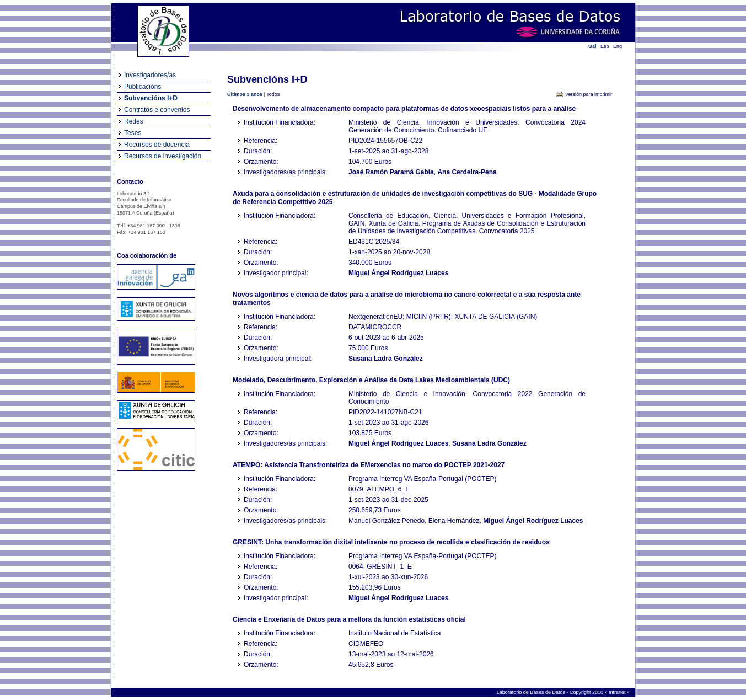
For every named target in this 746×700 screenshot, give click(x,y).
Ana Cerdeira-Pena (467, 172)
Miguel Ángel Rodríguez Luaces (398, 273)
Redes (134, 121)
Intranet (618, 692)
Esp (605, 46)
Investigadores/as (150, 75)
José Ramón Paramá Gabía (391, 172)
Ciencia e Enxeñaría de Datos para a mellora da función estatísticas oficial (349, 619)
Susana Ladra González (386, 359)
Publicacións (143, 87)
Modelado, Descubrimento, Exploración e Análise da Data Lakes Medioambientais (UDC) (371, 380)
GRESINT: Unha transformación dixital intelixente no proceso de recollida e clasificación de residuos (391, 542)
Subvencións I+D (151, 98)
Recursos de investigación (163, 156)
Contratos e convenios (157, 110)
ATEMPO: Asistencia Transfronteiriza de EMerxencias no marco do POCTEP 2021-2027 (369, 465)
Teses (133, 133)
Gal (592, 46)
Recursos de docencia (157, 145)
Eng (618, 46)
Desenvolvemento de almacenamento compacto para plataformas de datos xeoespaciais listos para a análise (404, 109)
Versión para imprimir (589, 94)
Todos (273, 94)
